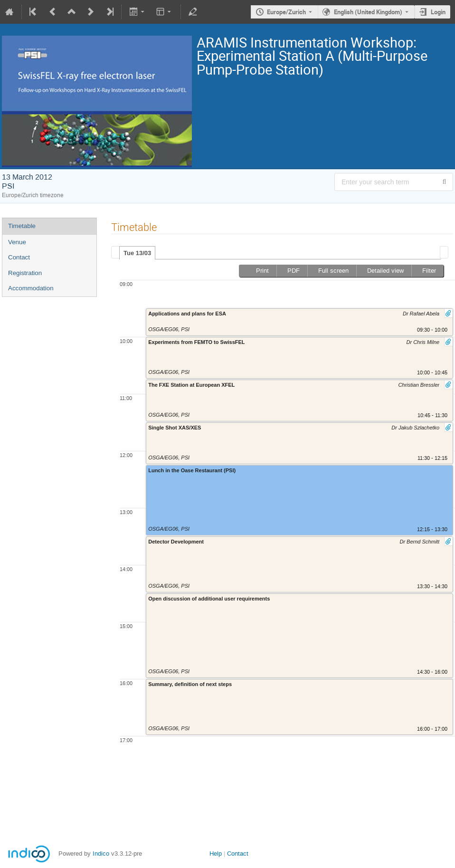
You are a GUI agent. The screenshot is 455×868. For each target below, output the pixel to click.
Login (438, 12)
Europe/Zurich (286, 12)
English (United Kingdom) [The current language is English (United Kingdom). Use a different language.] (368, 12)
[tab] (137, 253)
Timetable (22, 226)
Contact (19, 257)
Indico (101, 854)
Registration (25, 273)
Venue (17, 242)
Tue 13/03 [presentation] (137, 253)
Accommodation (31, 288)
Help (216, 854)
